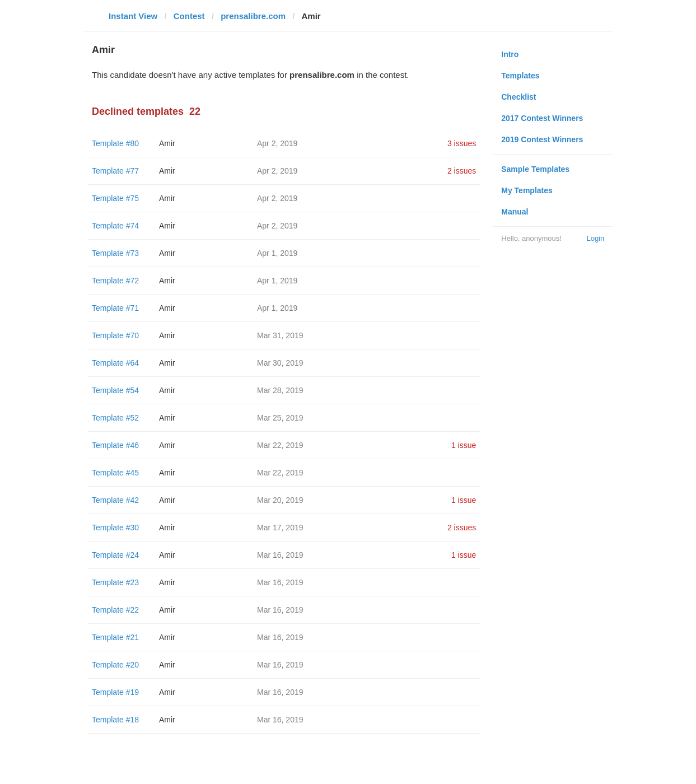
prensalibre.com (253, 16)
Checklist (519, 97)
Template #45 (115, 473)
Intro (510, 54)
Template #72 (115, 281)
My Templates (527, 190)
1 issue (464, 445)
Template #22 (115, 610)
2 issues (462, 171)
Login (595, 238)
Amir (167, 143)
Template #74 (115, 226)
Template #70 (115, 335)
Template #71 (115, 308)
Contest (189, 16)
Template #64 (115, 363)
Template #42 (115, 500)
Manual (515, 212)
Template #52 (115, 418)
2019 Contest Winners (542, 139)
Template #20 (115, 665)
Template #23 (115, 582)
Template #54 (115, 390)
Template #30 (115, 528)
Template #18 (115, 720)
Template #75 (115, 198)
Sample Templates (535, 169)
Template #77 (115, 171)
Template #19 (115, 692)
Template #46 (115, 445)
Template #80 (115, 143)
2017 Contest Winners (542, 118)
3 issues (462, 143)
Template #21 (115, 637)
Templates (520, 76)
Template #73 (115, 253)
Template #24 (115, 555)
